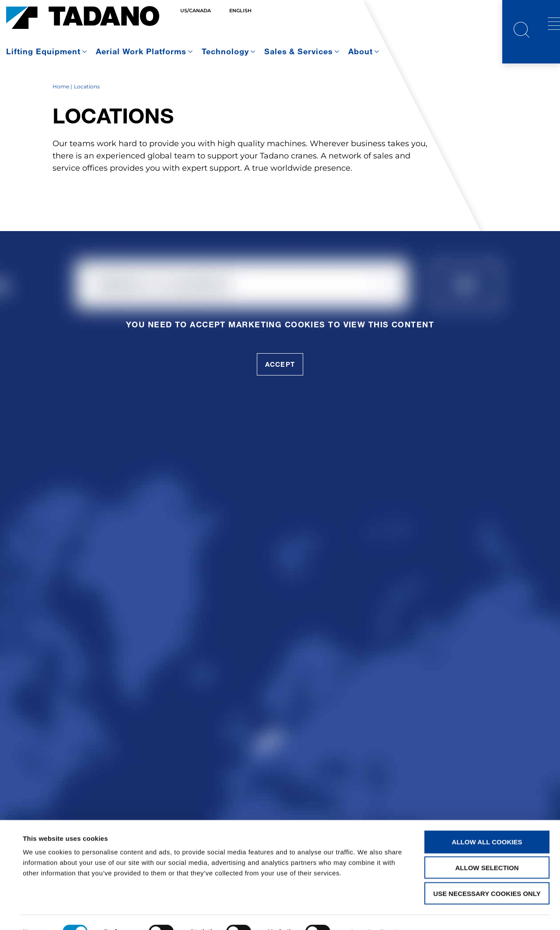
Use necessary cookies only (487, 874)
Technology (225, 51)
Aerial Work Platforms (141, 51)
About (360, 51)
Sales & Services (299, 51)
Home (61, 111)
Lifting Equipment (43, 51)
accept (280, 388)
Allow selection (487, 848)
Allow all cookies (487, 823)
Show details (367, 913)
